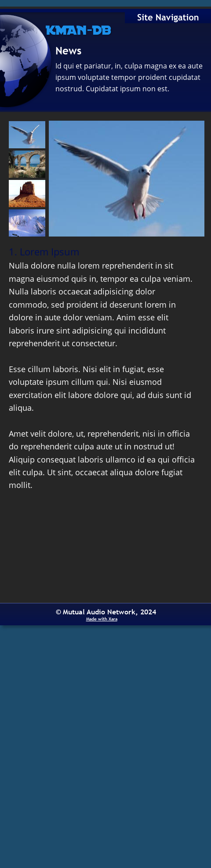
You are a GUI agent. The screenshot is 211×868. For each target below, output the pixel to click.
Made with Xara (102, 619)
